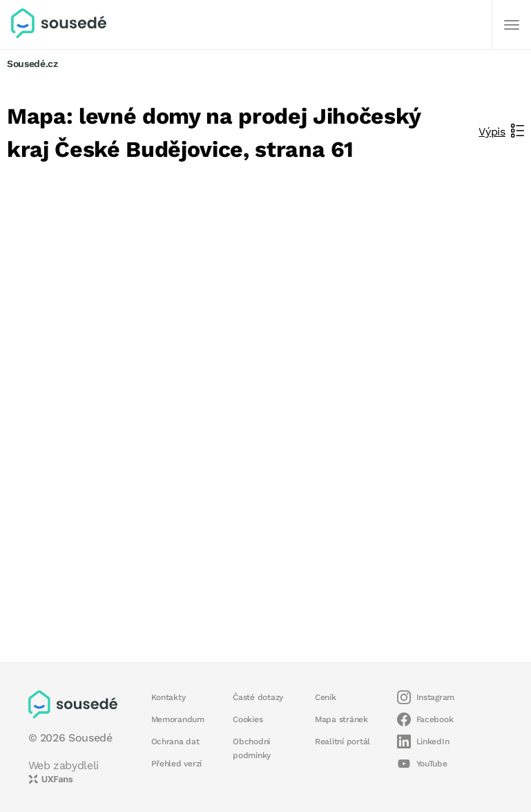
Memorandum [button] (178, 719)
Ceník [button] (326, 697)
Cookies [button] (248, 719)
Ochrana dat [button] (175, 742)
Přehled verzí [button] (177, 764)
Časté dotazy (258, 697)
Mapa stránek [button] (341, 719)
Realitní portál (342, 742)
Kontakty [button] (168, 697)
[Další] (512, 25)
